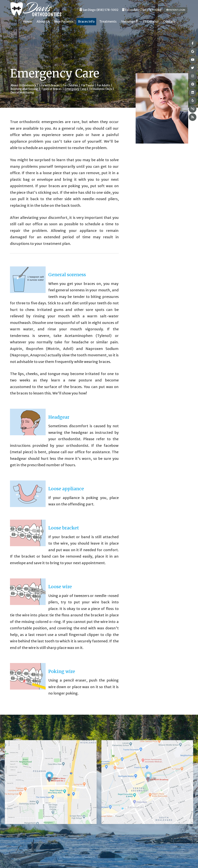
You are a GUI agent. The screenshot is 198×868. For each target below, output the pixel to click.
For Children (70, 85)
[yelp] (193, 101)
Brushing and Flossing (24, 89)
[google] (193, 52)
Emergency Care (75, 89)
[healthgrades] (193, 109)
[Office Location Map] (52, 777)
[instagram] (193, 76)
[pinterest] (193, 84)
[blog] (193, 117)
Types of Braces (51, 89)
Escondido (131, 10)
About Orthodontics (23, 85)
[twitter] (193, 68)
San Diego (88, 10)
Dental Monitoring (22, 93)
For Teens (88, 85)
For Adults (103, 85)
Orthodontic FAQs (101, 89)
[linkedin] (193, 93)
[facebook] (193, 43)
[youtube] (193, 60)
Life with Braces (49, 85)
